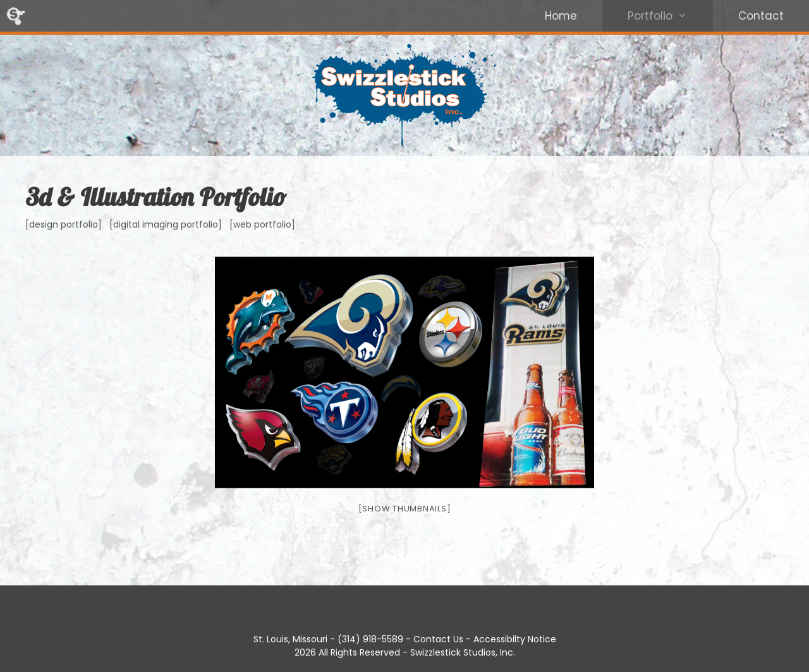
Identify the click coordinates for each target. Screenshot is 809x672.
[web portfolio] (262, 224)
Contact (761, 16)
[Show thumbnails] (405, 509)
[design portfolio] (64, 224)
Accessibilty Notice (515, 639)
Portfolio (670, 16)
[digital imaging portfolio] (166, 224)
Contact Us (438, 639)
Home (561, 16)
